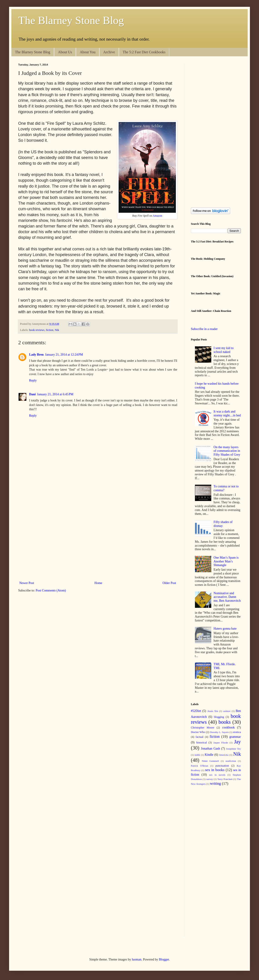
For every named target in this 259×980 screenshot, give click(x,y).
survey (210, 779)
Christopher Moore (203, 728)
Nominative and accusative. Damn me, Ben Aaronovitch (227, 597)
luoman (137, 959)
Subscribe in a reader (204, 329)
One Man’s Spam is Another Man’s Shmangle (226, 561)
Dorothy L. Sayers (219, 732)
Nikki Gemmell (210, 761)
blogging (219, 717)
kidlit (197, 755)
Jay (237, 742)
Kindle (209, 755)
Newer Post (27, 583)
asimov (227, 711)
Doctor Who (198, 732)
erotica (237, 732)
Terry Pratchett (225, 779)
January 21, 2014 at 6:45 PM (55, 394)
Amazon (157, 216)
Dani (32, 394)
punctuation (222, 766)
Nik (57, 330)
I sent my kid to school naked (224, 350)
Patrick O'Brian (199, 766)
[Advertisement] (43, 532)
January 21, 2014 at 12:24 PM (64, 355)
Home (98, 583)
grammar (235, 737)
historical (202, 743)
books (225, 722)
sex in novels (217, 775)
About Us (65, 52)
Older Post (169, 583)
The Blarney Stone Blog (71, 20)
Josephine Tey (233, 749)
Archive (109, 52)
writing (215, 783)
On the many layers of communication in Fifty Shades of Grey (227, 451)
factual (199, 737)
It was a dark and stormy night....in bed (227, 413)
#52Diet (196, 711)
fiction (50, 330)
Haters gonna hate (225, 629)
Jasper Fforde (221, 743)
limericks (224, 755)
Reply (33, 380)
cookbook (228, 727)
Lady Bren (36, 355)
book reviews (37, 330)
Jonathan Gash (211, 749)
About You (88, 52)
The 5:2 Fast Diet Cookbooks (144, 52)
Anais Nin (213, 711)
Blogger (164, 959)
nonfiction (231, 761)
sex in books (215, 770)
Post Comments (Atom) (51, 590)
